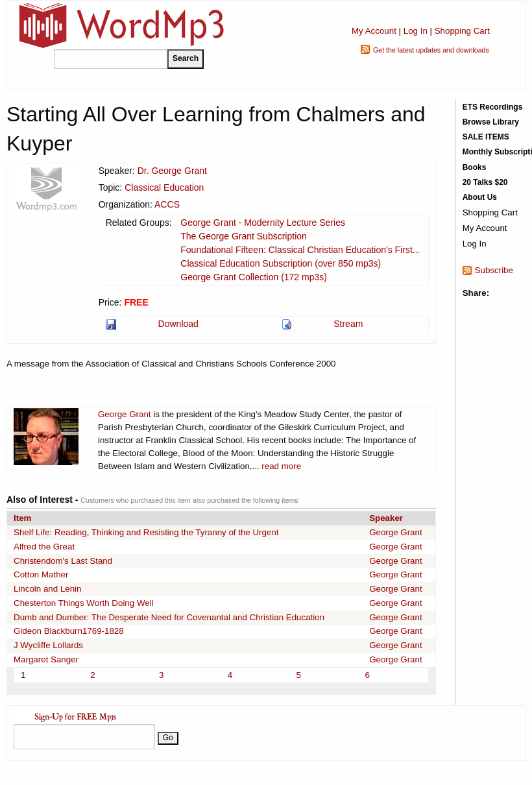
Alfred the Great (44, 547)
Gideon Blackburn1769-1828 (69, 631)
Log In (416, 31)
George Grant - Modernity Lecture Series (263, 223)
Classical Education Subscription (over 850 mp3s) (281, 263)
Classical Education (164, 187)
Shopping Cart (462, 31)
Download (178, 324)
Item (22, 518)
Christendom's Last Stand (63, 561)
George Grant (125, 414)
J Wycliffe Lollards (48, 645)
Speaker (386, 518)
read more (281, 466)
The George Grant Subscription (244, 236)
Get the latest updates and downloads (431, 50)
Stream (348, 324)
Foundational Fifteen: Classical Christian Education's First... (300, 250)
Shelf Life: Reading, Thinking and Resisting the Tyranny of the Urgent (146, 532)
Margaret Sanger (46, 659)
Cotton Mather (41, 574)
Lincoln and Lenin (48, 589)
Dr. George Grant (172, 171)
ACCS (167, 204)
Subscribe (494, 270)
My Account (374, 31)
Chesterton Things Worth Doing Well (84, 603)
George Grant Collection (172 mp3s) (254, 277)
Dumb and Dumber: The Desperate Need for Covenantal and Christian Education (169, 617)
